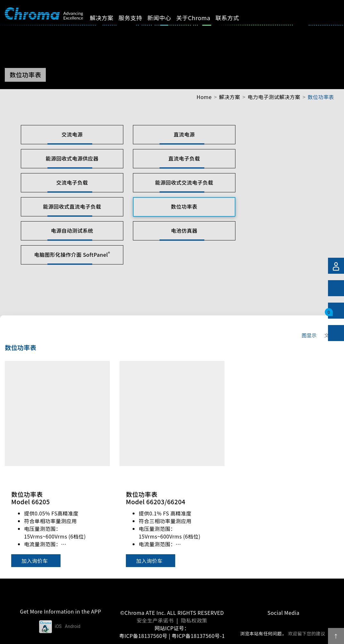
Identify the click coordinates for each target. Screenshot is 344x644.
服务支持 (136, 18)
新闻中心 (165, 18)
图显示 (309, 335)
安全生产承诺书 (155, 620)
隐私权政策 (194, 620)
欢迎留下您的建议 (307, 633)
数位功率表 (321, 97)
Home (204, 97)
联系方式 (233, 18)
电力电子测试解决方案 (274, 97)
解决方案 (107, 18)
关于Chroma (199, 18)
